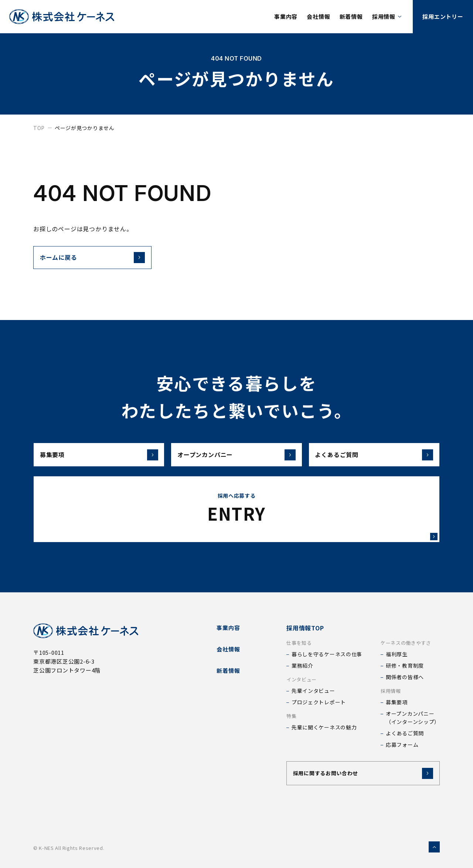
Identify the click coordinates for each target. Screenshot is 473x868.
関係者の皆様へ (405, 677)
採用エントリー (443, 16)
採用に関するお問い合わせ (326, 773)
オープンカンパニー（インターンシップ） (413, 718)
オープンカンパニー (236, 455)
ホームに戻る (59, 257)
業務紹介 (302, 666)
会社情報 (318, 16)
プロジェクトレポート (319, 702)
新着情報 (351, 16)
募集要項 (99, 455)
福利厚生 (397, 654)
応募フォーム (402, 745)
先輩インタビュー (313, 691)
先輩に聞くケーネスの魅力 (324, 727)
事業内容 (286, 16)
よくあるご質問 (374, 455)
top (39, 128)
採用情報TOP (305, 628)
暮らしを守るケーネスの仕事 (327, 654)
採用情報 (384, 16)
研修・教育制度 (405, 666)
